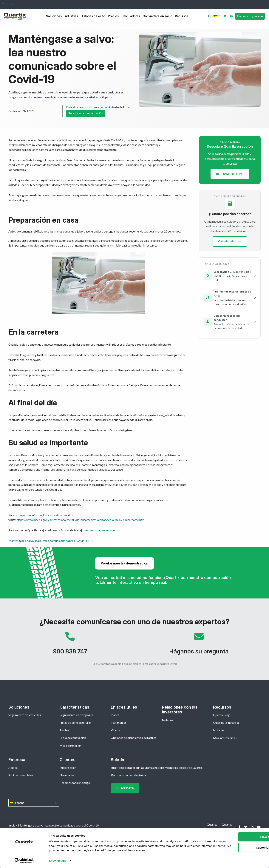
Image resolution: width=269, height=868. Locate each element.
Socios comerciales (21, 775)
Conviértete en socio (157, 16)
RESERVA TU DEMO (230, 174)
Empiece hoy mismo (250, 16)
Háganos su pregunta (199, 645)
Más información (71, 745)
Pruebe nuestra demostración (125, 563)
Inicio (12, 825)
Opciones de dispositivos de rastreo (134, 738)
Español (217, 16)
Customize (238, 847)
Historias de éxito (93, 16)
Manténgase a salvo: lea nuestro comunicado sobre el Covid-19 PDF (52, 541)
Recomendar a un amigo (75, 783)
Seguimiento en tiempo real (77, 715)
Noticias (167, 720)
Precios (113, 16)
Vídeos (115, 730)
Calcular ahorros (230, 241)
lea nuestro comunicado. (100, 530)
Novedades (67, 775)
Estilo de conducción (73, 738)
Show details (58, 861)
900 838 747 (70, 645)
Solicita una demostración (86, 113)
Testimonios (119, 722)
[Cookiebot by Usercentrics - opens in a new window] (24, 861)
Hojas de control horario (75, 722)
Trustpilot (8, 4)
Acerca (13, 768)
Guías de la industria (226, 722)
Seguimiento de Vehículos (25, 715)
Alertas (64, 730)
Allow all (238, 837)
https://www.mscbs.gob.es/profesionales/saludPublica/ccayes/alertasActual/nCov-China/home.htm (81, 520)
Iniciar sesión (68, 768)
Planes (115, 715)
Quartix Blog (221, 715)
